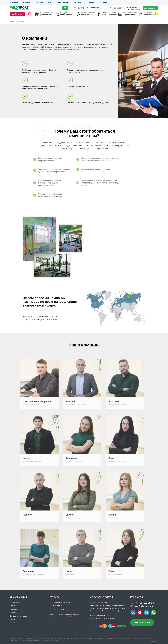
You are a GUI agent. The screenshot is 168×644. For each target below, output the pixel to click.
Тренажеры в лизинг (58, 609)
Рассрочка (78, 2)
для (47, 14)
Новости (13, 609)
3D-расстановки (62, 2)
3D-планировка (56, 606)
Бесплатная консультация (60, 602)
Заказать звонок (142, 622)
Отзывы (91, 2)
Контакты (103, 2)
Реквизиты (14, 623)
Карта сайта (154, 642)
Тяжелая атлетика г (88, 14)
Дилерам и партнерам (18, 616)
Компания (14, 2)
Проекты (27, 2)
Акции (12, 619)
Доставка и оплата (43, 2)
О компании (15, 602)
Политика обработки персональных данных (66, 639)
